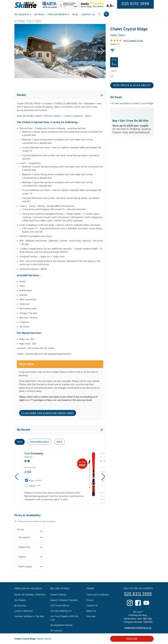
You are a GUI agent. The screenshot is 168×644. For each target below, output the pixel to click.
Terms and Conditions (98, 595)
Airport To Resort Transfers (64, 600)
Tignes (38, 21)
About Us (91, 611)
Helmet (34, 486)
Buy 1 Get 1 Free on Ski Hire (130, 121)
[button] (60, 95)
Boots (35, 481)
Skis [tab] (20, 442)
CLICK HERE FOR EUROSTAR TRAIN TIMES (48, 413)
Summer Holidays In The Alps (29, 616)
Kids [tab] (60, 442)
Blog (75, 15)
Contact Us (88, 15)
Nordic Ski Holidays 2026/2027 (30, 595)
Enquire (132, 639)
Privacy (90, 600)
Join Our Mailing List (61, 611)
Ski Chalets (20, 600)
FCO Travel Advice (60, 606)
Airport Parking (58, 595)
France (30, 21)
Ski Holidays (23, 15)
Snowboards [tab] (39, 442)
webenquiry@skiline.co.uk (138, 628)
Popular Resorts (58, 15)
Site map (91, 616)
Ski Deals (39, 15)
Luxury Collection (24, 611)
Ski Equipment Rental (61, 625)
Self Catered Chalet (133, 41)
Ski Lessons (56, 631)
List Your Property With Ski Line (64, 618)
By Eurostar (20, 606)
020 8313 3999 (135, 4)
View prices (132, 85)
